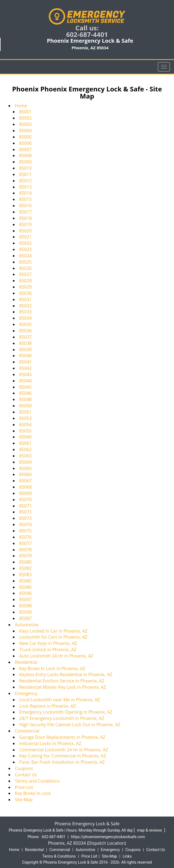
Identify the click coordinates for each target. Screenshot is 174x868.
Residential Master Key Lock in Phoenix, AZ (63, 687)
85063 (25, 456)
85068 (25, 487)
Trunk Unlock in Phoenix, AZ (48, 650)
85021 (25, 237)
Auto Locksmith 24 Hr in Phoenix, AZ (56, 656)
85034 (25, 318)
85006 (25, 143)
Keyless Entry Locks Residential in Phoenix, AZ (66, 674)
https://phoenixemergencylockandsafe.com (108, 837)
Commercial (27, 731)
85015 (25, 199)
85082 (25, 568)
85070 (25, 500)
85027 (25, 274)
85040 (25, 356)
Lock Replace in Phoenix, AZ (47, 706)
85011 (25, 174)
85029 (25, 287)
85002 (25, 118)
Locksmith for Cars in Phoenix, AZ (53, 637)
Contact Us (26, 775)
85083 (25, 575)
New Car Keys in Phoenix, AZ (48, 643)
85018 (25, 218)
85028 (25, 281)
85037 (25, 337)
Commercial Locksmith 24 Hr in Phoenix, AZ (64, 750)
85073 (25, 518)
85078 (25, 550)
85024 (25, 256)
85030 (25, 293)
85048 (25, 399)
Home (21, 106)
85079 (25, 556)
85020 (25, 231)
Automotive (27, 625)
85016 (25, 206)
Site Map (24, 800)
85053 (25, 418)
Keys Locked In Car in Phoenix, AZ (53, 631)
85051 (25, 412)
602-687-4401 (87, 34)
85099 (25, 612)
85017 (25, 212)
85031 (25, 299)
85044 (25, 381)
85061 (25, 443)
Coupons (24, 768)
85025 (25, 262)
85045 (25, 387)
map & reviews (150, 830)
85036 (25, 331)
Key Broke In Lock (33, 793)
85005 (25, 137)
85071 (25, 506)
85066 (25, 474)
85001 (25, 112)
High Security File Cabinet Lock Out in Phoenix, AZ (70, 725)
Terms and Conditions (37, 781)
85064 (25, 462)
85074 (25, 524)
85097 (25, 599)
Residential (26, 662)
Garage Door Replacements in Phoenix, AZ (62, 737)
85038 (25, 343)
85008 (25, 155)
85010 (25, 168)
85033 (25, 312)
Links (127, 856)
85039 (25, 350)
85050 (25, 406)
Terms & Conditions (59, 856)
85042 (25, 368)
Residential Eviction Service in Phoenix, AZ (62, 681)
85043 (25, 374)
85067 (25, 481)
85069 (25, 493)
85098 (25, 606)
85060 (25, 437)
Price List (24, 787)
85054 (25, 425)
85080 (25, 562)
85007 (25, 149)
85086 (25, 587)
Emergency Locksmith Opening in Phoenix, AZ (66, 712)
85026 (25, 268)
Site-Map (109, 856)
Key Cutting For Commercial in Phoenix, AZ (63, 756)
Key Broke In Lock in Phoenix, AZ (52, 668)
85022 (25, 243)
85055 (25, 431)
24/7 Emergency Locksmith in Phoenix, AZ (62, 718)
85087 (25, 618)
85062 (25, 449)
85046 (25, 393)
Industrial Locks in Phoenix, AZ (50, 743)
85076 (25, 537)
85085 (25, 581)
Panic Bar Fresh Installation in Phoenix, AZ (62, 762)
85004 (25, 131)
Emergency (26, 693)
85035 (25, 324)
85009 (25, 162)
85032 (25, 306)
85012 (25, 181)
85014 (25, 193)
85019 (25, 224)
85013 (25, 187)
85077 (25, 543)
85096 (25, 593)
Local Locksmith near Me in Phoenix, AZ (60, 700)
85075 (25, 531)
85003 (25, 124)
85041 (25, 362)
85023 (25, 249)
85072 (25, 512)
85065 (25, 468)
